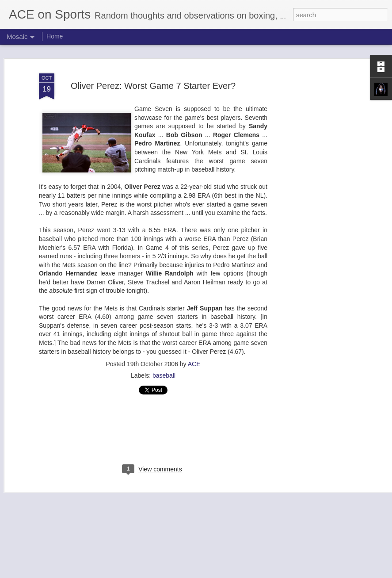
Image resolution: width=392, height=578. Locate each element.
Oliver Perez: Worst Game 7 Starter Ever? (153, 78)
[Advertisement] (316, 201)
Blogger (224, 573)
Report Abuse (249, 573)
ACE (194, 356)
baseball (164, 368)
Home (55, 36)
